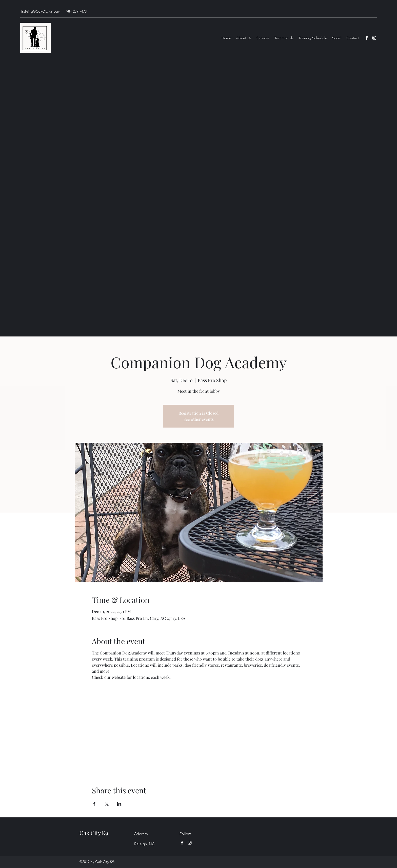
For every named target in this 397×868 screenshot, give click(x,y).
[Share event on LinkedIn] (119, 804)
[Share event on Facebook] (94, 804)
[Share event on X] (107, 804)
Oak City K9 (94, 833)
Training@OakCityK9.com (40, 11)
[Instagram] (374, 38)
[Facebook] (367, 38)
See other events (199, 419)
